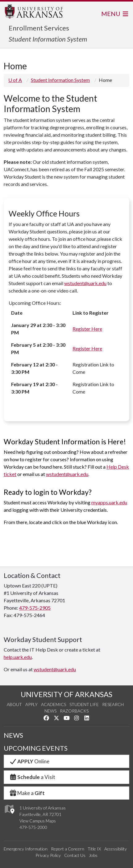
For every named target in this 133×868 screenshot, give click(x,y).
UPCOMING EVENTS (36, 748)
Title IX (94, 849)
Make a (27, 793)
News (50, 711)
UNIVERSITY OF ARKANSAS (66, 694)
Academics (54, 704)
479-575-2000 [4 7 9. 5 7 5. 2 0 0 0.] (33, 827)
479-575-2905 (35, 608)
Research (113, 704)
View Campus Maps (38, 821)
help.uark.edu (18, 657)
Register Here (87, 329)
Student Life (84, 704)
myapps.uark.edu (109, 502)
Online (29, 761)
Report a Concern (68, 849)
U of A (15, 80)
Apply (31, 704)
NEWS (13, 735)
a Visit (32, 777)
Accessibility (116, 849)
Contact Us (75, 855)
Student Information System (48, 39)
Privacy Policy (48, 855)
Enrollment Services (39, 28)
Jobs (93, 855)
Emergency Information (26, 849)
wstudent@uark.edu (85, 283)
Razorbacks (74, 711)
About (14, 704)
